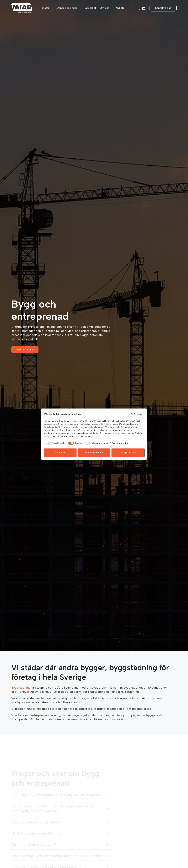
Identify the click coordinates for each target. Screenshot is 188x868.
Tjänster (46, 8)
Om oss (107, 8)
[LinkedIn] (144, 8)
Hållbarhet (90, 8)
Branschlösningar (69, 8)
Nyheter (121, 8)
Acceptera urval (94, 453)
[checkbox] (55, 443)
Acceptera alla (128, 453)
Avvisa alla (60, 453)
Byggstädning (21, 688)
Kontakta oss (163, 8)
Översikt (136, 414)
